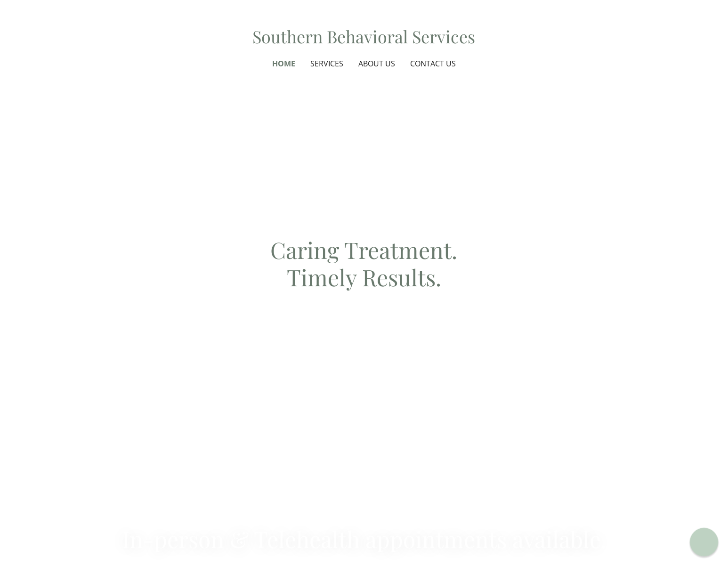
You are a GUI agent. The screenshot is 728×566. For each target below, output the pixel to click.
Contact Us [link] (433, 64)
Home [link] (284, 64)
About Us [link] (377, 64)
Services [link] (327, 64)
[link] (364, 40)
